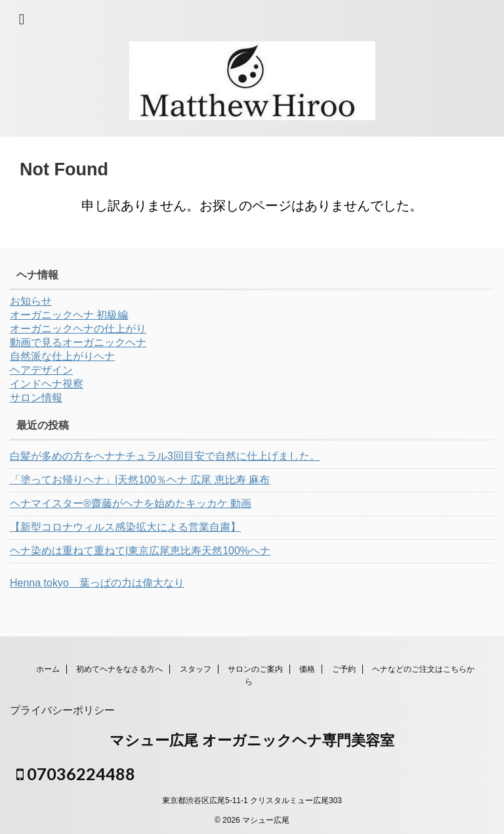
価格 (307, 669)
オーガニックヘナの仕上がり (78, 329)
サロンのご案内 (255, 669)
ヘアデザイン (41, 370)
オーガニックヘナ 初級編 (69, 315)
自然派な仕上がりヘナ (62, 356)
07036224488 (76, 774)
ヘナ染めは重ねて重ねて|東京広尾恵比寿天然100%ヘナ (140, 551)
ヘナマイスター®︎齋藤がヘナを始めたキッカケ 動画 (131, 503)
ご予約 (344, 669)
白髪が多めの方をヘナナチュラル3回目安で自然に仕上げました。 (165, 456)
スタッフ (196, 669)
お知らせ (31, 301)
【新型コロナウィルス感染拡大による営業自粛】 (125, 527)
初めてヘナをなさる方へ (119, 669)
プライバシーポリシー (62, 710)
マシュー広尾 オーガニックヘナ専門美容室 (252, 740)
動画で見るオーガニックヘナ (78, 342)
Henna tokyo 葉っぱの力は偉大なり (97, 583)
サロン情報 (36, 398)
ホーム (48, 669)
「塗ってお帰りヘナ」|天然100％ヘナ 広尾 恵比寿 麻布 (140, 480)
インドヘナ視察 (47, 384)
